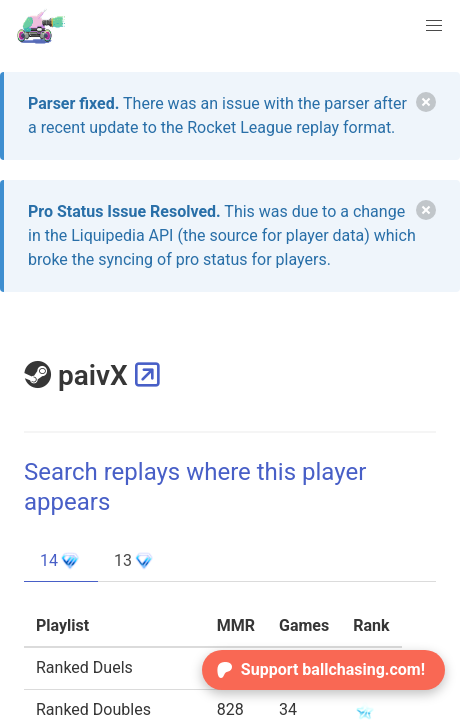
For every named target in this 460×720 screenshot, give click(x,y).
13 (135, 561)
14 (61, 561)
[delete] (426, 102)
